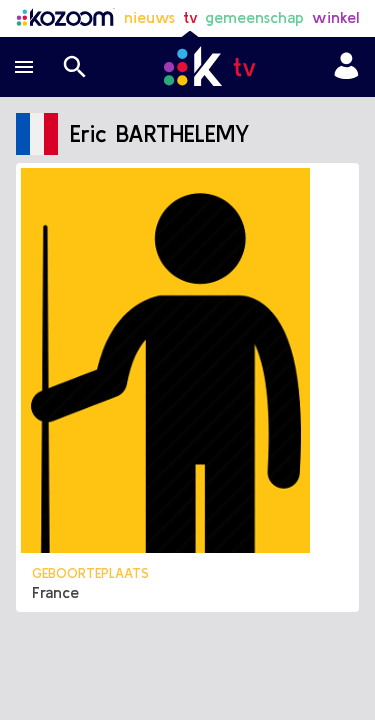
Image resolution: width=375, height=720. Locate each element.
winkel (335, 17)
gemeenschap (254, 17)
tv (190, 17)
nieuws (149, 17)
